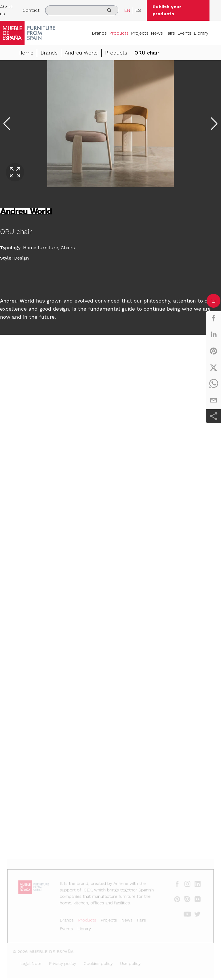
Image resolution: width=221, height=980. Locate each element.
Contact (31, 10)
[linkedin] (214, 335)
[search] (82, 10)
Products (119, 33)
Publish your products (167, 10)
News (157, 33)
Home (26, 53)
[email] (214, 400)
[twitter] (214, 367)
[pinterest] (214, 351)
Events (184, 33)
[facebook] (214, 318)
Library (201, 33)
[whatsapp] (214, 384)
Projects (140, 33)
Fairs (170, 33)
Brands (99, 33)
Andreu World (81, 53)
